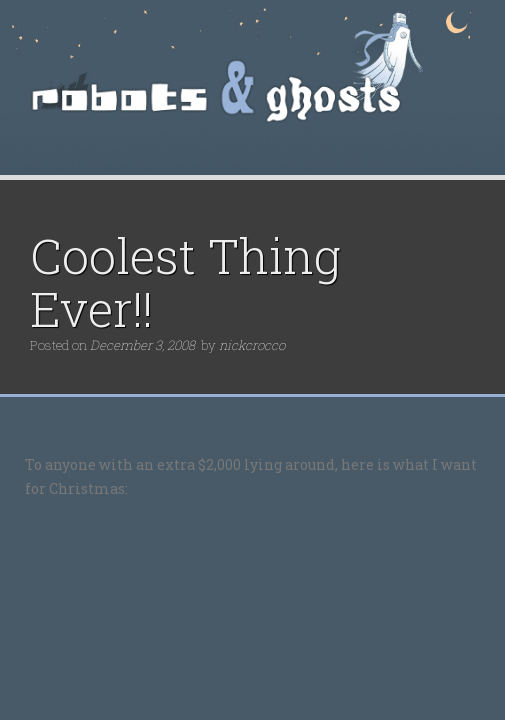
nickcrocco (252, 345)
